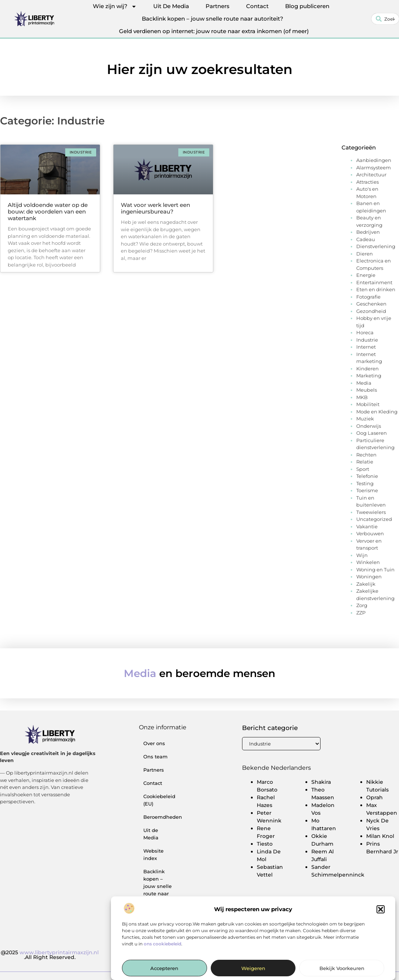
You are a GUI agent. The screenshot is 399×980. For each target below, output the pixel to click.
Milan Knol (380, 836)
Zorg (362, 605)
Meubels (367, 390)
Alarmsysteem (374, 168)
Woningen (369, 577)
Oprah (374, 797)
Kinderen (367, 369)
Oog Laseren (372, 433)
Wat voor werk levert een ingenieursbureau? (155, 208)
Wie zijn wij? (115, 6)
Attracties (367, 182)
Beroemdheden (161, 817)
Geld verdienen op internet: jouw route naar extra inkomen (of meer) (214, 31)
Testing (365, 483)
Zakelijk (366, 584)
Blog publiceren (307, 6)
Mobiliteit (368, 404)
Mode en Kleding (377, 412)
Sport (363, 469)
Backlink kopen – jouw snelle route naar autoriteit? (213, 19)
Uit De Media (171, 6)
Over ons (154, 743)
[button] (381, 914)
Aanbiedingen (374, 160)
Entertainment (374, 282)
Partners (218, 6)
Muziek (365, 419)
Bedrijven (368, 232)
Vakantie (367, 526)
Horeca (365, 332)
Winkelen (368, 562)
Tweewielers (371, 512)
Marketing (369, 376)
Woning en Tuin (375, 570)
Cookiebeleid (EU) (159, 800)
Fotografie (368, 297)
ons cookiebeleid (162, 949)
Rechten (366, 455)
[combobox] (385, 19)
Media (364, 383)
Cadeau (366, 239)
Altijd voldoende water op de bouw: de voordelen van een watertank (48, 211)
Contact (257, 6)
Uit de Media (151, 834)
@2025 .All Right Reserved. (50, 955)
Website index (153, 854)
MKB (362, 397)
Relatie (365, 462)
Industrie (367, 340)
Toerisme (367, 490)
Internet (366, 347)
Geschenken (371, 304)
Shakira (321, 782)
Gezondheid (371, 311)
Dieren (365, 254)
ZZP (361, 613)
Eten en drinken (376, 289)
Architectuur (371, 175)
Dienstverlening (376, 246)
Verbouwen (370, 533)
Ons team (155, 757)
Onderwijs (369, 426)
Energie (366, 275)
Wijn (362, 555)
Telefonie (367, 476)
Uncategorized (374, 519)
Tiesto (265, 844)
